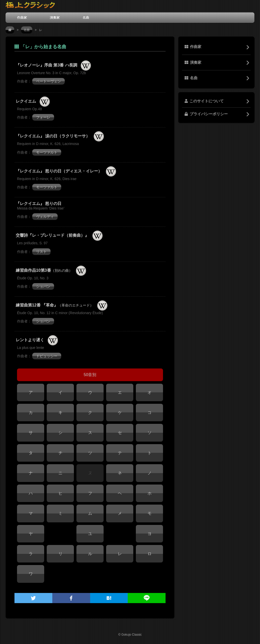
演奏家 (55, 17)
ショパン (43, 286)
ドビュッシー (47, 356)
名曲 (86, 17)
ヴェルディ (45, 217)
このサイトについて (204, 101)
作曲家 (22, 17)
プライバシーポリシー (206, 114)
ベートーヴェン (48, 81)
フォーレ (43, 117)
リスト (41, 252)
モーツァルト (47, 152)
